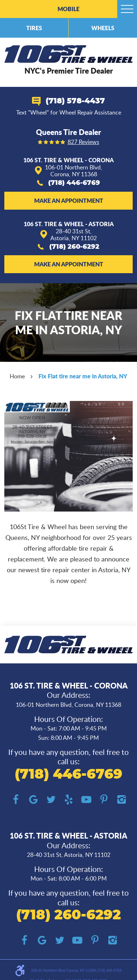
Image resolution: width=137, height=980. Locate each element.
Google (33, 800)
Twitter (51, 800)
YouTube (86, 800)
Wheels (103, 28)
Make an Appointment (69, 200)
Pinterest (104, 800)
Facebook (16, 800)
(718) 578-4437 (75, 101)
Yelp (68, 800)
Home (17, 376)
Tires (34, 28)
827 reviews (83, 142)
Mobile (68, 9)
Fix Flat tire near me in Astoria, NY (83, 376)
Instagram (121, 800)
